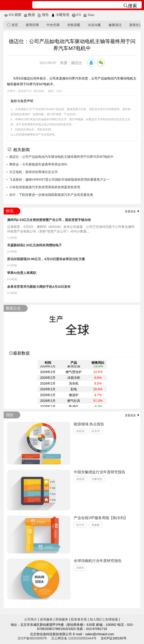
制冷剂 (80, 525)
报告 (43, 15)
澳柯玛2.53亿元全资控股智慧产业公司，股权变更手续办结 (49, 220)
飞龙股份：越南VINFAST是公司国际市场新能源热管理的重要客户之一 (59, 179)
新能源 (80, 431)
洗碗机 (80, 568)
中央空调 (53, 25)
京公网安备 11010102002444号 (74, 638)
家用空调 (32, 25)
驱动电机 (39, 91)
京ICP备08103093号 (32, 638)
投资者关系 (79, 619)
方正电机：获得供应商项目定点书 (33, 172)
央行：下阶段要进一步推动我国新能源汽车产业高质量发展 (51, 195)
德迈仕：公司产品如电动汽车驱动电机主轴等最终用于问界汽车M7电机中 (61, 157)
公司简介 (31, 619)
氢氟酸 (96, 525)
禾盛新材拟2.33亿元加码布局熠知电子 (34, 245)
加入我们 (96, 619)
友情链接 (112, 619)
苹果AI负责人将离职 (22, 273)
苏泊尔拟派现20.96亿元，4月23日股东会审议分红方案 (46, 259)
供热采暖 (74, 25)
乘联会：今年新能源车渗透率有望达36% (38, 164)
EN (76, 15)
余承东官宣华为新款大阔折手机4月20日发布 (39, 287)
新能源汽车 (25, 91)
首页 (12, 25)
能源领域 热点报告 (89, 424)
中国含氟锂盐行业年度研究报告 (100, 472)
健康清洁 (115, 25)
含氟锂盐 (97, 479)
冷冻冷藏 (94, 25)
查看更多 (133, 212)
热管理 (96, 431)
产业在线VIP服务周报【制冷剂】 (101, 518)
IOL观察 (13, 15)
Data (89, 15)
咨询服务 (46, 619)
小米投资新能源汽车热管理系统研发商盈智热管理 (45, 187)
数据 (29, 15)
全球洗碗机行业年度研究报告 (98, 561)
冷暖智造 (60, 15)
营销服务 (62, 619)
